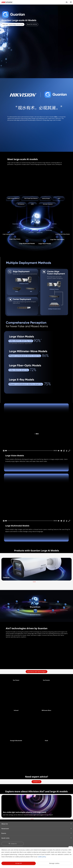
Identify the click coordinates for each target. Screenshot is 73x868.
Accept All (19, 863)
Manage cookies (54, 863)
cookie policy (42, 857)
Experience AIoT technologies (36, 672)
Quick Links (5, 838)
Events (4, 833)
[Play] (4, 451)
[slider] (29, 451)
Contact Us (36, 782)
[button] (34, 582)
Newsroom (5, 829)
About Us (5, 824)
